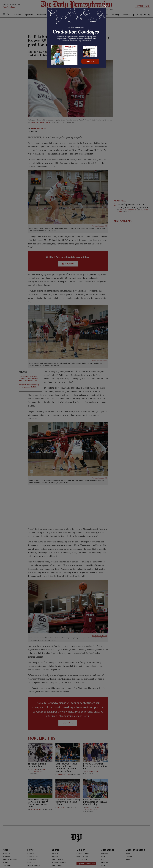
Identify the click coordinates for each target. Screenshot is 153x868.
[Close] (105, 6)
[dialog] (76, 434)
